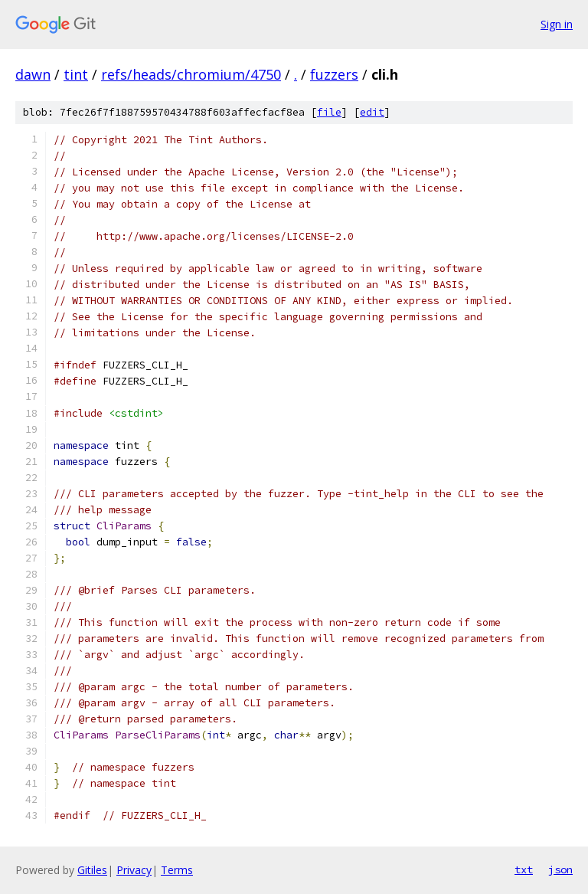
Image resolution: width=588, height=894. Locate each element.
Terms (177, 870)
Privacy (134, 870)
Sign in (557, 24)
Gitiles (92, 870)
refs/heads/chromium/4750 (191, 74)
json (560, 869)
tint (76, 74)
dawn (33, 74)
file (329, 112)
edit (372, 112)
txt (524, 869)
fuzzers (334, 74)
